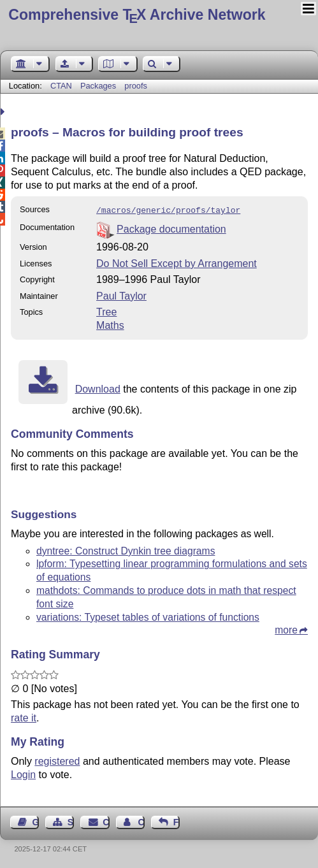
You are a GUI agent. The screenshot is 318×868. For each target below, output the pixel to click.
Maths (110, 324)
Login (23, 773)
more (286, 629)
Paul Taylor (121, 295)
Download (98, 388)
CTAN (61, 86)
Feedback (177, 821)
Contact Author (141, 821)
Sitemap (71, 821)
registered (57, 760)
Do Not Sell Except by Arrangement (177, 262)
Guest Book (36, 821)
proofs (136, 86)
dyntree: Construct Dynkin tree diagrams (126, 550)
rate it (24, 717)
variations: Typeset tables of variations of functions (148, 616)
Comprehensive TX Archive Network (137, 15)
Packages (99, 86)
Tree (106, 311)
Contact (106, 821)
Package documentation (171, 228)
